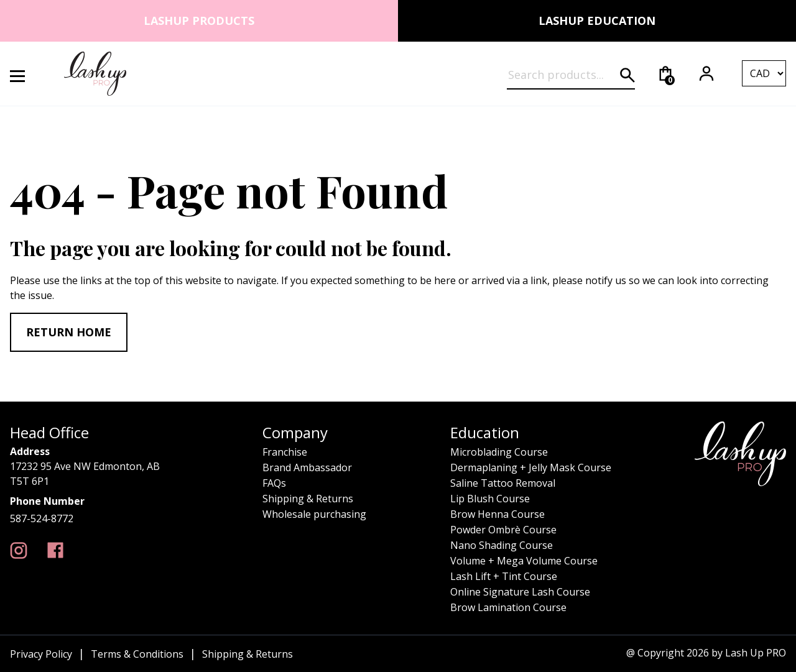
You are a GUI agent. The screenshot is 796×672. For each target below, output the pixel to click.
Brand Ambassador (307, 467)
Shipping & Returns (308, 499)
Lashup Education (597, 21)
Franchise (285, 452)
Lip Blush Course (490, 499)
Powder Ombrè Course (503, 530)
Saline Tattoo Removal (503, 483)
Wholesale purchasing (314, 514)
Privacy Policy (41, 654)
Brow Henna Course (497, 514)
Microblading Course (499, 452)
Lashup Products (199, 21)
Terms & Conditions (137, 654)
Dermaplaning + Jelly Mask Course (531, 467)
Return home (69, 332)
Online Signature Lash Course (520, 592)
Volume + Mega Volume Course (524, 561)
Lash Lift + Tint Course (504, 576)
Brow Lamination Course (508, 607)
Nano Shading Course (502, 545)
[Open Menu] (25, 74)
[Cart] (665, 73)
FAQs (274, 483)
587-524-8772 (42, 518)
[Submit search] (627, 75)
